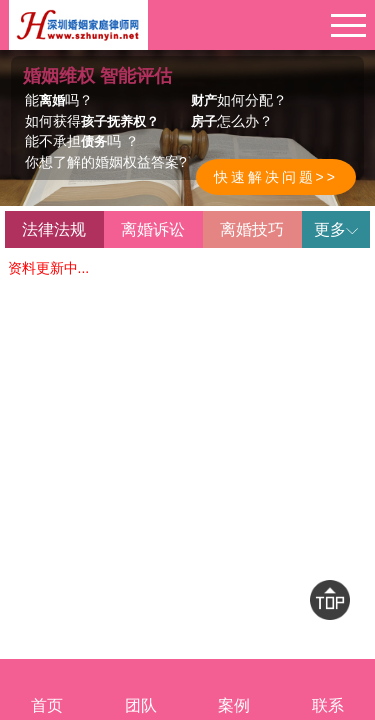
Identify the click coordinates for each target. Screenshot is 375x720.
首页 (47, 689)
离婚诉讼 (153, 229)
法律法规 (54, 229)
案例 (235, 689)
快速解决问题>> (276, 177)
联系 (328, 689)
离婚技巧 (252, 229)
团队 (141, 689)
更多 (336, 229)
